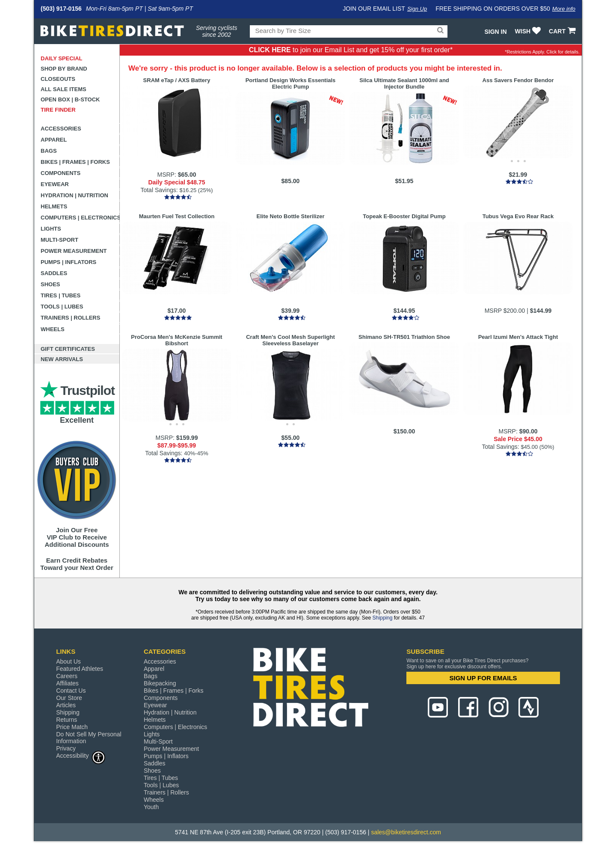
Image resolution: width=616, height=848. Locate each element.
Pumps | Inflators (68, 262)
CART (563, 31)
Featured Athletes (80, 669)
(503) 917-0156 (61, 9)
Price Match (72, 727)
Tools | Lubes (62, 307)
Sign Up (417, 9)
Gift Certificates (68, 349)
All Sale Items (64, 89)
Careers (67, 676)
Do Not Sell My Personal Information (89, 738)
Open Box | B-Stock (70, 99)
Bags (49, 151)
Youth (151, 807)
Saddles (54, 273)
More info (564, 9)
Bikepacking (160, 683)
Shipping (383, 618)
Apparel (54, 140)
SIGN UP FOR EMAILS (483, 678)
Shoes (50, 284)
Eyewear (55, 184)
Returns (67, 720)
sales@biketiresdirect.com (406, 832)
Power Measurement (74, 251)
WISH (529, 31)
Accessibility (81, 755)
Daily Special (62, 58)
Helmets (54, 206)
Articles (66, 705)
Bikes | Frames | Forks (75, 162)
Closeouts (58, 79)
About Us (68, 661)
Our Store (69, 698)
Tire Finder (58, 110)
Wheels (53, 329)
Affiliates (67, 683)
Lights (51, 229)
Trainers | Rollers (70, 318)
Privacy (66, 748)
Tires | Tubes (61, 295)
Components (61, 173)
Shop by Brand (64, 69)
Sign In (495, 32)
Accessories (61, 129)
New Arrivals (62, 359)
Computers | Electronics (80, 218)
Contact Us (71, 691)
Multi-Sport (59, 240)
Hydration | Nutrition (74, 195)
